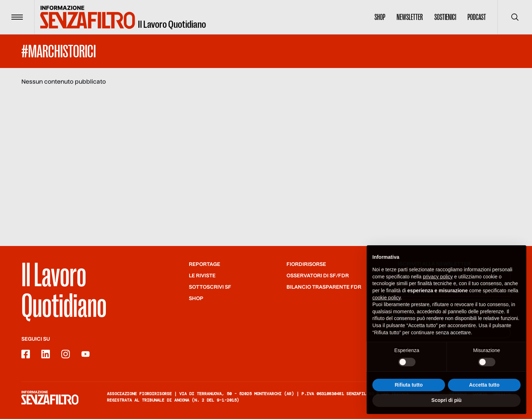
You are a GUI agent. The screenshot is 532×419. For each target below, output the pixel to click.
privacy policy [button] (438, 280)
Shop (380, 17)
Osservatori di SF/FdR (318, 276)
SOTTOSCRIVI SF (210, 287)
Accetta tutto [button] (484, 388)
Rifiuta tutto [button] (409, 388)
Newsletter (410, 17)
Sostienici (445, 17)
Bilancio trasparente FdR (324, 287)
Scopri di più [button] (447, 404)
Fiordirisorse (306, 265)
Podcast (477, 17)
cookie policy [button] (386, 301)
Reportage (205, 265)
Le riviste (202, 276)
